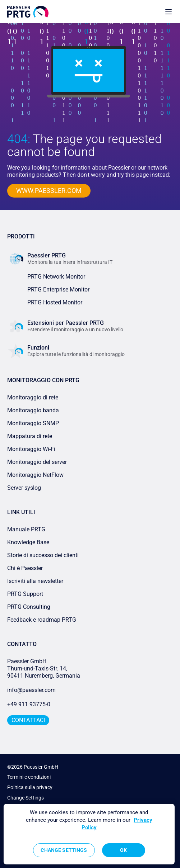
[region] (89, 834)
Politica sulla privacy (30, 787)
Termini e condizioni (29, 777)
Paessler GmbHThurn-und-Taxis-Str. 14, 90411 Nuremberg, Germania (44, 668)
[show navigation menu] (169, 12)
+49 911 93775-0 (29, 704)
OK (123, 850)
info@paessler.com (31, 690)
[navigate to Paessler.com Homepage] (28, 12)
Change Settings (26, 798)
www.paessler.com (49, 191)
